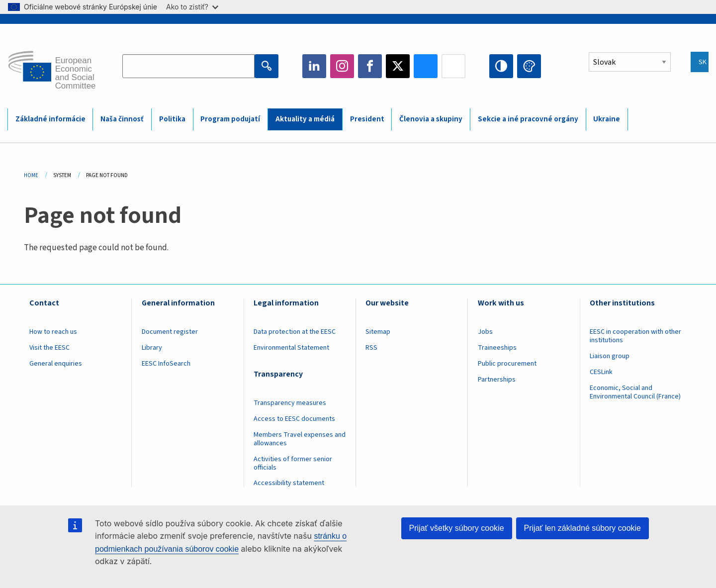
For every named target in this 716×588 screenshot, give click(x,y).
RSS (371, 348)
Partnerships (497, 380)
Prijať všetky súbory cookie (457, 528)
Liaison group (610, 356)
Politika (172, 119)
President (367, 119)
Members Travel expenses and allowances (300, 439)
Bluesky (426, 66)
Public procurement (507, 364)
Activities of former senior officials (293, 463)
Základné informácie (50, 119)
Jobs (485, 332)
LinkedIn (314, 66)
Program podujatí (230, 119)
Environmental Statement (291, 348)
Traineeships (497, 348)
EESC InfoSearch (166, 364)
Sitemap (378, 332)
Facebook (370, 66)
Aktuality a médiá (305, 119)
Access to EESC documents (294, 419)
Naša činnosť (122, 119)
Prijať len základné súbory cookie (582, 528)
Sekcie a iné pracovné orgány (528, 119)
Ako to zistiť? (192, 7)
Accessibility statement (289, 483)
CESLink (601, 372)
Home (31, 175)
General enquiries (56, 364)
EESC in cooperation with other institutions (635, 336)
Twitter (398, 66)
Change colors (529, 66)
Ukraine (607, 119)
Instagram (342, 66)
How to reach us (53, 332)
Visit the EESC (49, 348)
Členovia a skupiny (431, 119)
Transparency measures (290, 403)
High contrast (501, 66)
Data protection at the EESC (295, 332)
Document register (170, 332)
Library (152, 348)
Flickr (453, 66)
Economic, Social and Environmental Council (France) (636, 392)
